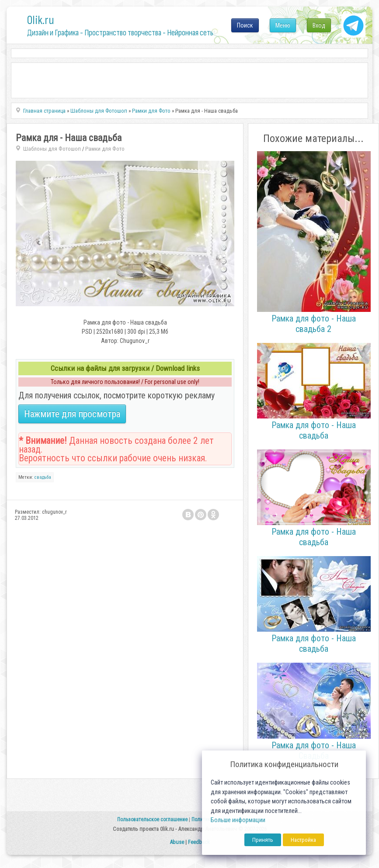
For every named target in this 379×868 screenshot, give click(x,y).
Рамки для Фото (105, 149)
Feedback (199, 842)
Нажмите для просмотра (72, 414)
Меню (283, 25)
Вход (319, 25)
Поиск (245, 25)
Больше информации (238, 820)
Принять (263, 840)
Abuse (177, 842)
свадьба (43, 477)
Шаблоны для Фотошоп (52, 149)
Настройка (303, 840)
